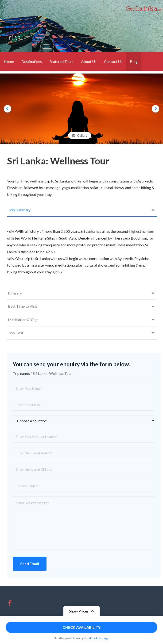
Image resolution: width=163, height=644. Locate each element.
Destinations (32, 61)
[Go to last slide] (8, 109)
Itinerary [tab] (15, 293)
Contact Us (113, 61)
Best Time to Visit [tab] (23, 306)
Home (9, 61)
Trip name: (22, 373)
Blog (134, 61)
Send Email (30, 564)
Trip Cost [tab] (16, 333)
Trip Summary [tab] (19, 210)
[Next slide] (155, 109)
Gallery (82, 135)
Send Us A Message (97, 638)
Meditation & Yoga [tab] (23, 320)
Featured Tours (61, 61)
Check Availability (82, 627)
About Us (89, 61)
